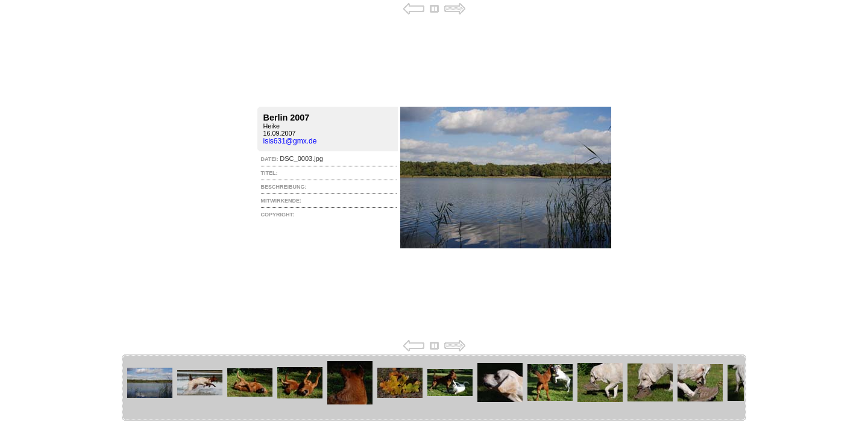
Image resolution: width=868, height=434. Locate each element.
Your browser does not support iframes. (434, 177)
